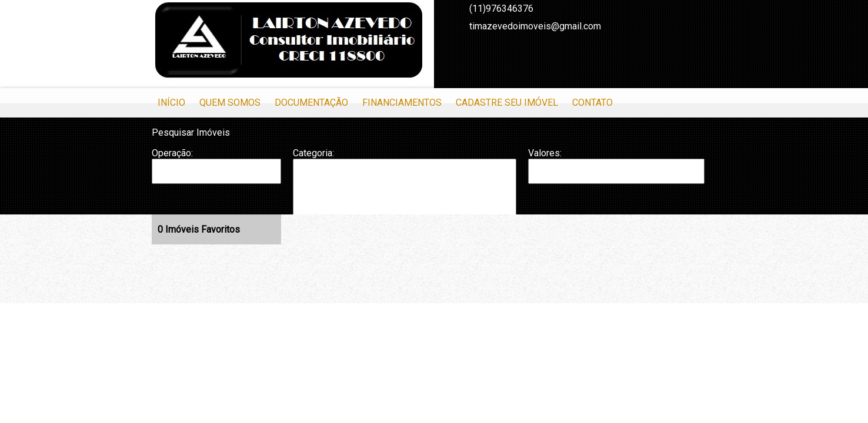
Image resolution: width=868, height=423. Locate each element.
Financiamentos (402, 103)
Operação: (172, 153)
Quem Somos (230, 103)
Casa (405, 194)
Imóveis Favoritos (199, 229)
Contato (592, 103)
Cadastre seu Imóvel (507, 103)
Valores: (545, 153)
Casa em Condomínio (405, 207)
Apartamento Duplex (405, 183)
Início (171, 103)
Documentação (311, 103)
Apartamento (405, 171)
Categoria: (313, 153)
